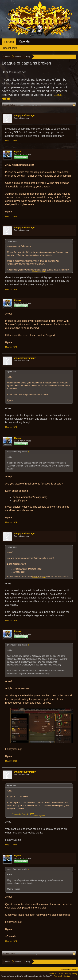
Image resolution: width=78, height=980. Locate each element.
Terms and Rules (56, 974)
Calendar (25, 42)
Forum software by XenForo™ (39, 976)
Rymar (18, 152)
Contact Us (66, 969)
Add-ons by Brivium (62, 976)
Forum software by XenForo (14, 976)
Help (74, 969)
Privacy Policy (71, 974)
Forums (9, 42)
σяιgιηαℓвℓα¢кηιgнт (25, 115)
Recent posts (10, 48)
